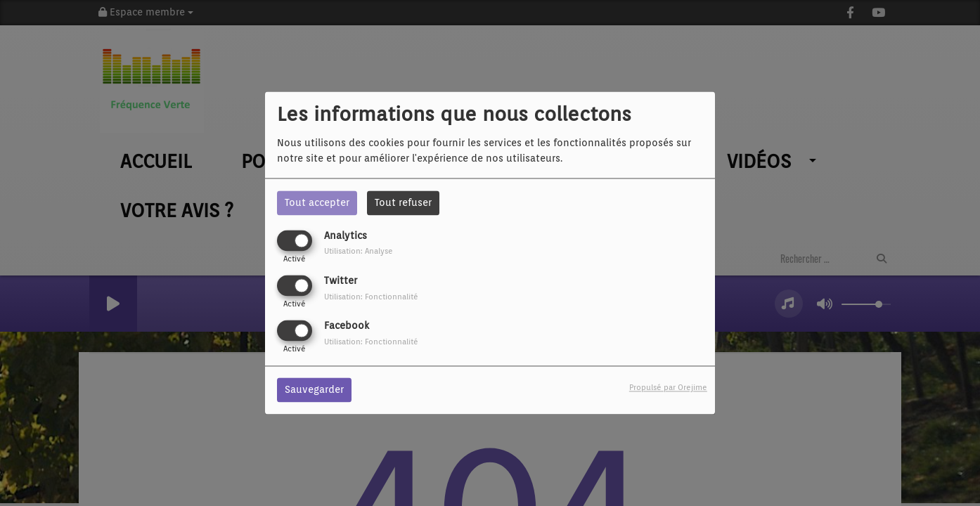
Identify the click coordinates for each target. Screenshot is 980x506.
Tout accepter (317, 202)
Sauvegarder (314, 390)
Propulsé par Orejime (668, 388)
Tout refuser (403, 202)
